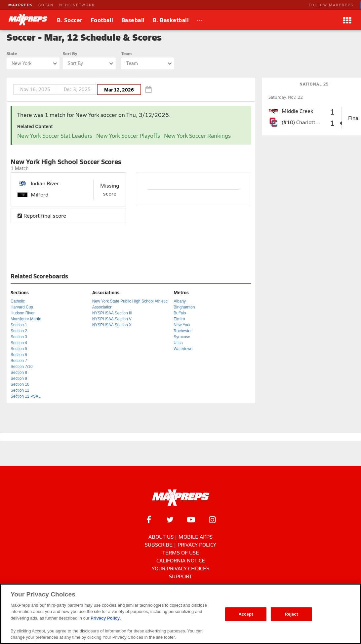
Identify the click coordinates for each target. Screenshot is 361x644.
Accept (246, 614)
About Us (161, 537)
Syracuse (182, 337)
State (12, 53)
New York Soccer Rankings (197, 136)
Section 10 (20, 384)
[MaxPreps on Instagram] (212, 519)
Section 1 (19, 325)
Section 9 (19, 378)
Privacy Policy (197, 544)
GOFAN (46, 5)
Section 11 (20, 390)
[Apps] (347, 20)
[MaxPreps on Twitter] (170, 519)
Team (126, 53)
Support (180, 576)
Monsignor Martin (26, 319)
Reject (292, 614)
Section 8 (19, 373)
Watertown (183, 349)
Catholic (18, 301)
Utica (178, 343)
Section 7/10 (22, 367)
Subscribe (159, 544)
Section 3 (19, 337)
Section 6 (19, 355)
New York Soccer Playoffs (128, 136)
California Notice (181, 560)
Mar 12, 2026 (119, 89)
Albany (180, 301)
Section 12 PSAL (26, 396)
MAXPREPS (20, 5)
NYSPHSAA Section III (112, 313)
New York (182, 325)
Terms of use (181, 552)
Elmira (179, 319)
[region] (180, 614)
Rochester (183, 331)
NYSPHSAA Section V (112, 319)
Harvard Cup (22, 307)
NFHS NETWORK (77, 5)
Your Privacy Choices (180, 568)
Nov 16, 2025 (35, 89)
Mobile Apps (196, 537)
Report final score (42, 215)
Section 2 (19, 331)
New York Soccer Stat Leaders (55, 136)
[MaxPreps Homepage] (181, 498)
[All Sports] (200, 20)
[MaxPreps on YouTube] (191, 519)
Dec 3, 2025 (77, 89)
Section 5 (19, 349)
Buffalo (180, 313)
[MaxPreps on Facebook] (149, 519)
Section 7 (19, 361)
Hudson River (23, 313)
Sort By (70, 53)
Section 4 (19, 343)
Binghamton (184, 307)
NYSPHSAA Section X (112, 325)
